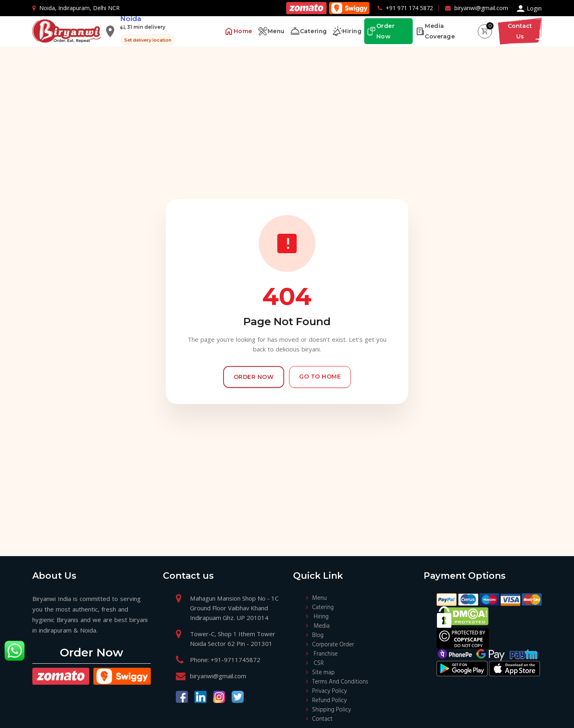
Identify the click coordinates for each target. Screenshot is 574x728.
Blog (318, 635)
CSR (319, 663)
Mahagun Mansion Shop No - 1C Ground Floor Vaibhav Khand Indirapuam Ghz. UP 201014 (234, 608)
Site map (323, 673)
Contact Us (520, 31)
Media (322, 626)
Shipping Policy (331, 710)
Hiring (321, 617)
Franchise (326, 654)
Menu (319, 598)
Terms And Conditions (340, 682)
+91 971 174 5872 (409, 8)
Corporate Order (333, 645)
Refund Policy (329, 700)
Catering (323, 607)
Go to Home (320, 377)
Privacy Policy (329, 691)
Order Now (254, 377)
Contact (322, 719)
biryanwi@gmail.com (481, 8)
